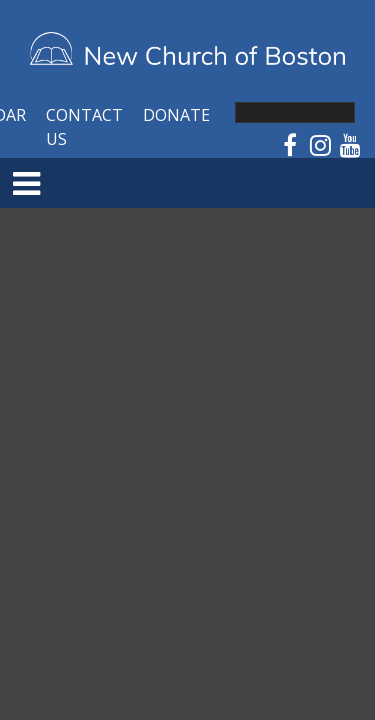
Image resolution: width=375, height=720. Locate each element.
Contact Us (84, 127)
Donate (176, 115)
